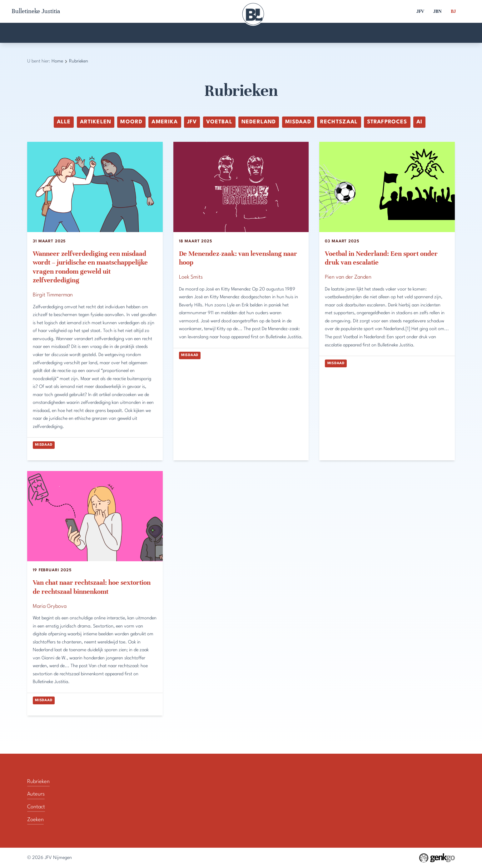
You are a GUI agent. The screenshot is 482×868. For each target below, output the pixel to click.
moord (131, 122)
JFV (420, 11)
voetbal (219, 122)
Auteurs (150, 33)
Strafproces (387, 122)
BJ (453, 11)
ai (419, 122)
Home (67, 33)
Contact (236, 33)
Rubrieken (325, 33)
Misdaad (298, 122)
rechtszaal (339, 122)
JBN (437, 11)
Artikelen (96, 122)
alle (64, 122)
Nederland (259, 122)
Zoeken (413, 33)
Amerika (165, 122)
